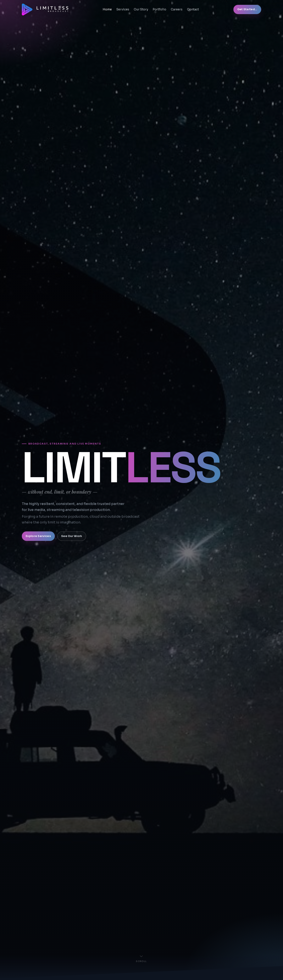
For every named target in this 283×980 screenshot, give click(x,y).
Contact (193, 9)
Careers (177, 9)
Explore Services (38, 536)
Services (123, 9)
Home (107, 9)
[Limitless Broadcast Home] (45, 9)
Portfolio (159, 9)
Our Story (141, 9)
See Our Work (72, 536)
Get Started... (247, 9)
